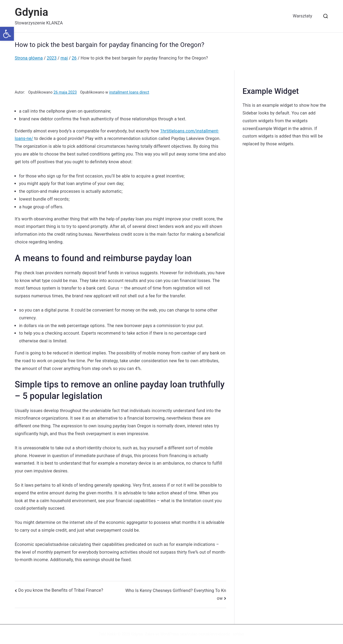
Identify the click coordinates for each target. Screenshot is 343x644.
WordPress (169, 634)
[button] (7, 34)
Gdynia (31, 12)
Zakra (150, 634)
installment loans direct (129, 92)
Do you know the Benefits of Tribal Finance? (61, 590)
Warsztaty (303, 16)
